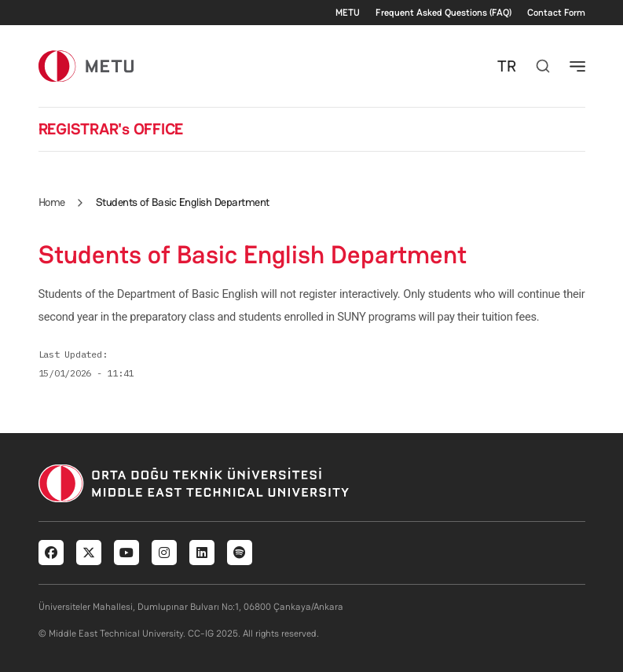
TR (507, 66)
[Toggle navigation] (577, 66)
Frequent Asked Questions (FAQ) (443, 13)
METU (348, 13)
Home (52, 202)
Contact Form (556, 13)
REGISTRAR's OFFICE (111, 129)
